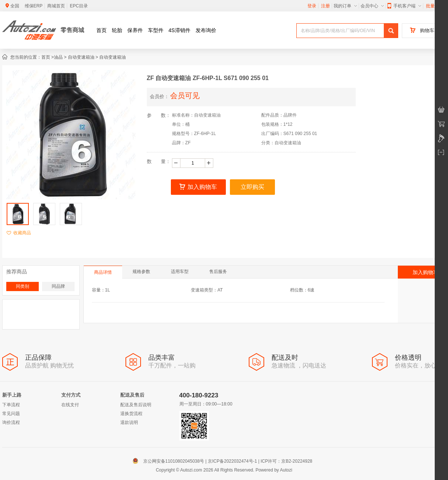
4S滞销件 (180, 30)
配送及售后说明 (136, 405)
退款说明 (129, 422)
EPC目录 (79, 6)
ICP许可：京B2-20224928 (286, 461)
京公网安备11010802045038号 (170, 461)
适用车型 (180, 272)
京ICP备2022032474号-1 (232, 461)
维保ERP (34, 6)
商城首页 (56, 6)
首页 (101, 30)
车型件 (156, 30)
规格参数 (141, 272)
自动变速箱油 (81, 57)
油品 (58, 57)
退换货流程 (131, 414)
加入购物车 (198, 187)
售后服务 (218, 272)
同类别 (23, 286)
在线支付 (70, 405)
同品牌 (58, 286)
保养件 (135, 30)
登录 (312, 6)
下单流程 (11, 405)
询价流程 (11, 422)
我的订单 (345, 6)
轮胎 (117, 30)
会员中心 (372, 6)
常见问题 (11, 414)
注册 (325, 6)
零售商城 (72, 30)
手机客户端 (404, 6)
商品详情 (103, 272)
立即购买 (252, 187)
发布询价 (206, 30)
